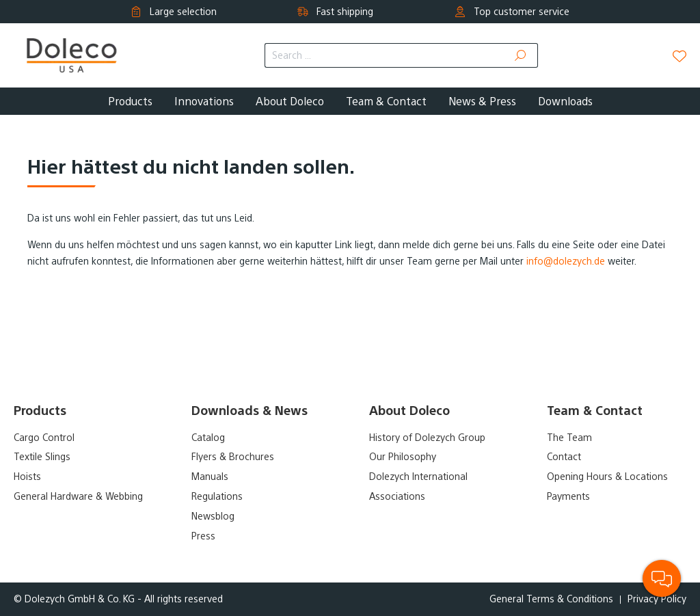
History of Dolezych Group (427, 438)
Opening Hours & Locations (607, 477)
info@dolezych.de (566, 261)
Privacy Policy (657, 599)
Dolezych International (418, 477)
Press (203, 536)
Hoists (27, 477)
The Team (569, 438)
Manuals (210, 477)
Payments (568, 496)
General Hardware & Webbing (78, 496)
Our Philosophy (403, 457)
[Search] (521, 55)
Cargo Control (44, 438)
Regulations (217, 496)
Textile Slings (42, 457)
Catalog (208, 438)
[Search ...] (384, 55)
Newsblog (213, 516)
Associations (397, 496)
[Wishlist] (679, 56)
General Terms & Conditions (551, 599)
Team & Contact (595, 411)
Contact (564, 457)
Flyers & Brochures (233, 457)
